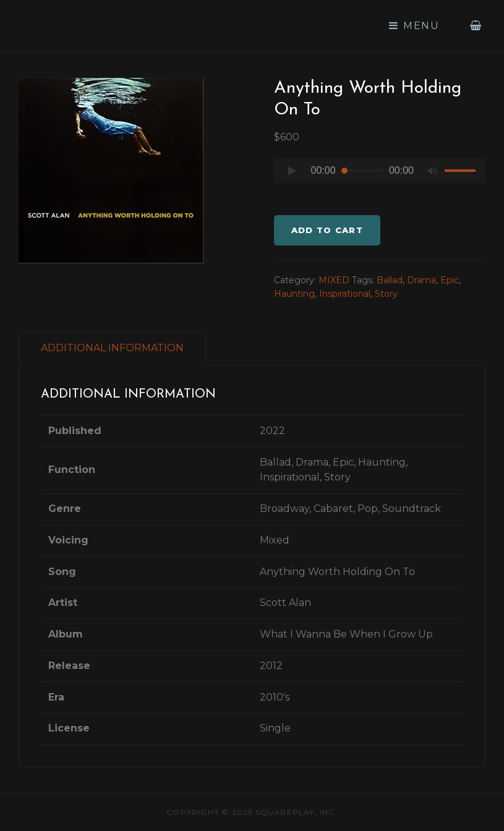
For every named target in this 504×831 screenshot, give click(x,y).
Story (386, 294)
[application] (380, 174)
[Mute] (432, 171)
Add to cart (327, 230)
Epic (450, 280)
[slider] (362, 171)
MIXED (334, 280)
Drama (421, 280)
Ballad (390, 280)
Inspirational (345, 294)
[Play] (293, 171)
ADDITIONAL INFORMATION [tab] (112, 348)
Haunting (294, 294)
